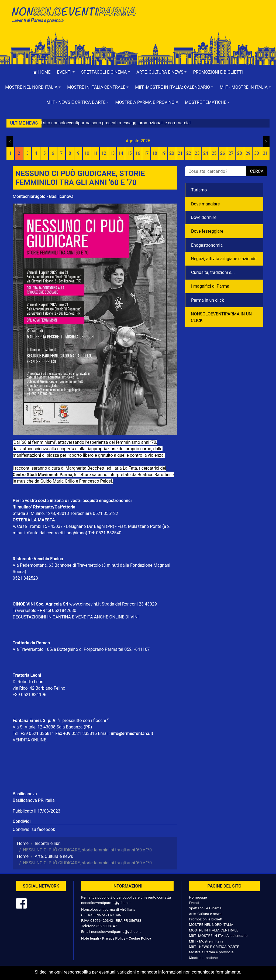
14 (121, 153)
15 (129, 153)
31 (265, 153)
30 (257, 153)
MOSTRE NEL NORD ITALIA (211, 924)
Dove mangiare (206, 204)
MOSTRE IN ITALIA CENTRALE (214, 930)
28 (240, 153)
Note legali (90, 938)
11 (95, 153)
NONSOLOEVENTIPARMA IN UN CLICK (221, 317)
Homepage (198, 897)
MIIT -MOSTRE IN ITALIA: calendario (218, 936)
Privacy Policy (114, 938)
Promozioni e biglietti (218, 72)
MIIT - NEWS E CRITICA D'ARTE (214, 947)
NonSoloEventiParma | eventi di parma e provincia (73, 16)
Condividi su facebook (34, 829)
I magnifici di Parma (210, 286)
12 (104, 153)
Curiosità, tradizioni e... (213, 272)
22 (189, 153)
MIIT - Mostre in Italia (206, 941)
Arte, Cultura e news (205, 914)
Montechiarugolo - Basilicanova (43, 196)
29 (248, 153)
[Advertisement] (203, 22)
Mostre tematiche (203, 958)
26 (223, 153)
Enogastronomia (207, 245)
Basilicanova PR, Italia (34, 800)
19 (163, 153)
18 (155, 153)
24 (206, 153)
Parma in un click (208, 300)
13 (112, 153)
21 (180, 153)
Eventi (194, 903)
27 (231, 153)
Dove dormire (204, 217)
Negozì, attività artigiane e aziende (224, 259)
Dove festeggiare (207, 231)
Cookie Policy (140, 938)
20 (172, 153)
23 (197, 153)
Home (42, 72)
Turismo (199, 190)
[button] (66, 72)
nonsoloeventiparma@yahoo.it (106, 903)
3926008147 (106, 926)
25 (214, 153)
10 (87, 153)
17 (146, 153)
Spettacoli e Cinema (205, 908)
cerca (257, 171)
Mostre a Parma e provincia (147, 102)
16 (138, 153)
